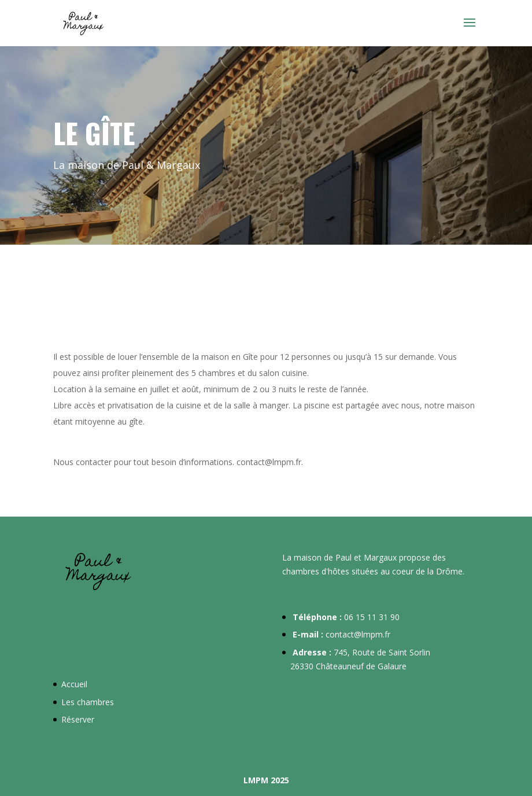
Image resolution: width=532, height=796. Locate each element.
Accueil (74, 684)
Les (69, 702)
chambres (95, 702)
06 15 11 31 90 (372, 617)
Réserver (78, 719)
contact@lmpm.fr (358, 634)
